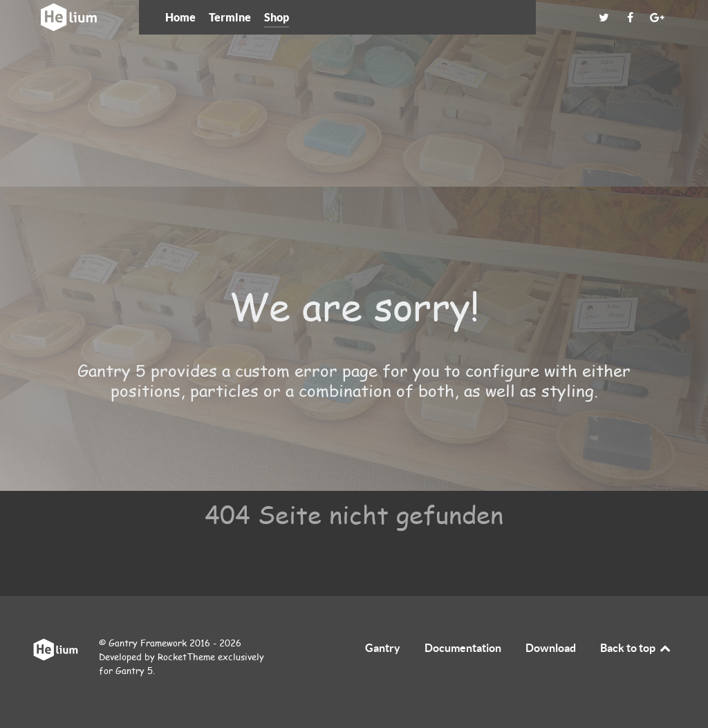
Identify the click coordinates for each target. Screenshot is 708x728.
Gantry (383, 648)
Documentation (463, 648)
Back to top (636, 648)
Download (551, 648)
